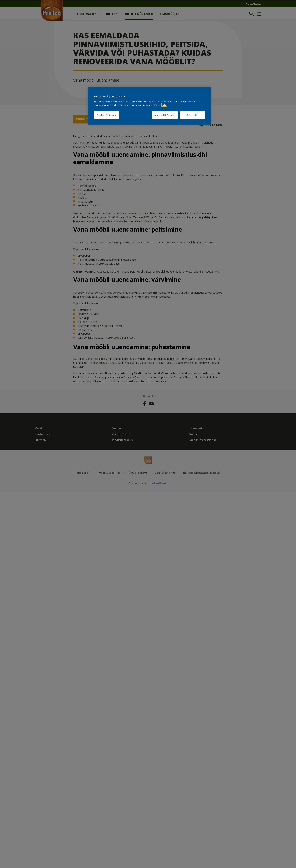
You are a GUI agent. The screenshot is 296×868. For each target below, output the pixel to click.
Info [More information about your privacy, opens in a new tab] (164, 105)
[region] (149, 106)
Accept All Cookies (165, 115)
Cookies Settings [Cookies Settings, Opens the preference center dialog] (106, 115)
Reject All (192, 115)
